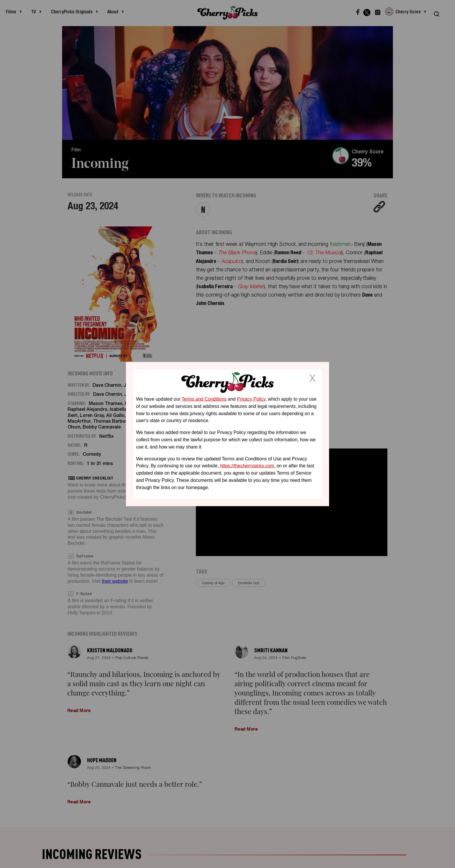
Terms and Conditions (204, 399)
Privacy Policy (251, 399)
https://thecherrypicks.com (247, 466)
